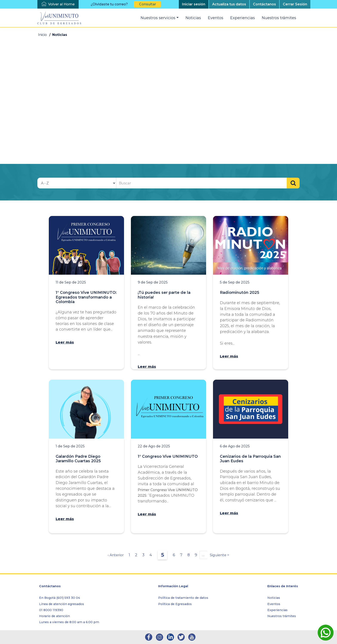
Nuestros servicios (158, 18)
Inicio (42, 35)
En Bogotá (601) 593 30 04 (60, 598)
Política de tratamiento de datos (183, 598)
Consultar (148, 4)
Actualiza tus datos (229, 4)
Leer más (65, 342)
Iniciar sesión (194, 4)
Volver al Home (61, 4)
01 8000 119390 (51, 610)
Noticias (193, 18)
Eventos (216, 18)
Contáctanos (264, 4)
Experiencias (243, 18)
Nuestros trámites (279, 18)
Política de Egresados (175, 604)
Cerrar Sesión (295, 4)
